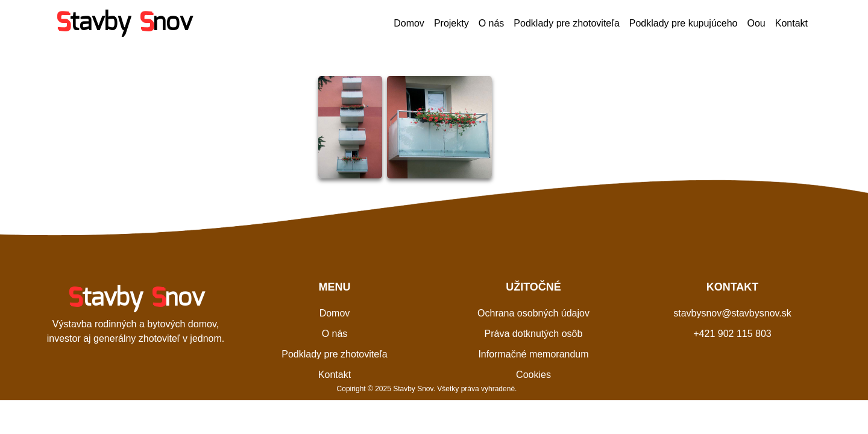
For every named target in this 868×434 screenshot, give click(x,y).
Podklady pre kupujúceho (684, 23)
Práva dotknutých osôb (534, 334)
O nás (492, 23)
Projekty (451, 23)
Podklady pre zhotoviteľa (566, 23)
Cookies (533, 375)
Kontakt (791, 23)
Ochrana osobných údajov (533, 313)
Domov (409, 23)
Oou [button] (756, 23)
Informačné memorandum (533, 354)
